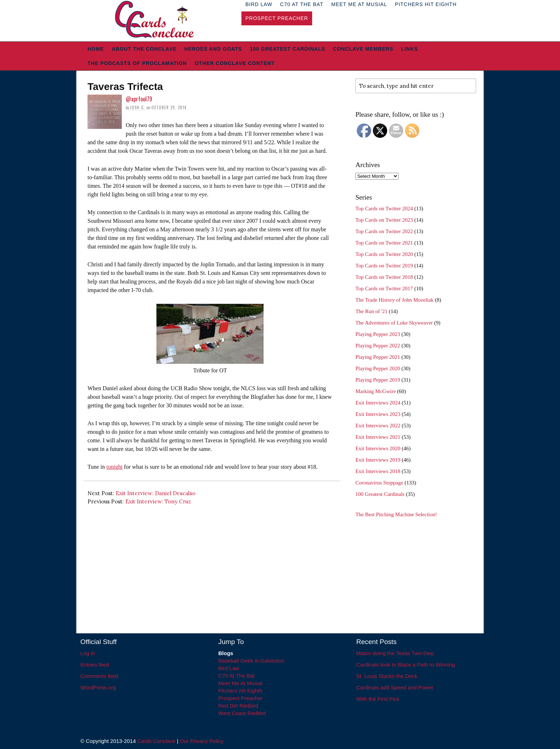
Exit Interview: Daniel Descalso (156, 493)
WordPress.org (98, 687)
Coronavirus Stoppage (379, 483)
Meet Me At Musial (240, 683)
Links (409, 49)
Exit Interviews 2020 (378, 448)
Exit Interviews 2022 (378, 426)
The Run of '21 (371, 311)
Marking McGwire (376, 391)
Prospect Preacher (277, 18)
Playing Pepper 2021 (378, 357)
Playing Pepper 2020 (378, 368)
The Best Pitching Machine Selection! (396, 514)
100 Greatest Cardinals (288, 49)
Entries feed (95, 665)
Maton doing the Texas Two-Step (395, 653)
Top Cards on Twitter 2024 (384, 208)
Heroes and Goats (213, 49)
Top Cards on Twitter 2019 (384, 266)
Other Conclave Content (235, 63)
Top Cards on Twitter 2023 (384, 220)
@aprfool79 (139, 99)
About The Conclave (144, 49)
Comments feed (99, 676)
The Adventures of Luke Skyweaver (394, 323)
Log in (88, 653)
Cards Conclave (157, 741)
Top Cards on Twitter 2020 (384, 254)
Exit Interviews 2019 (378, 460)
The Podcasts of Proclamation (137, 63)
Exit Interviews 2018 (378, 471)
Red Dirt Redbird (238, 706)
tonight (114, 467)
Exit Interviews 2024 (378, 403)
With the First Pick (378, 699)
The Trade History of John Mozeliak (394, 300)
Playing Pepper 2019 (378, 380)
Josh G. (138, 107)
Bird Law (229, 668)
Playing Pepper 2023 (378, 334)
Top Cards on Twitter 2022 (384, 231)
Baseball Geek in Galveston (251, 661)
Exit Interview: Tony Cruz (158, 501)
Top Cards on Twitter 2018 (384, 277)
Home (96, 49)
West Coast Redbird (242, 713)
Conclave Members (363, 49)
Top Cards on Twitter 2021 (384, 243)
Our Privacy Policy (202, 741)
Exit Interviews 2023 (378, 414)
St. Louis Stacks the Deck (387, 676)
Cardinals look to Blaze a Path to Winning (406, 665)
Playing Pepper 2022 (378, 346)
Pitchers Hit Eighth (240, 691)
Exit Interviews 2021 (378, 437)
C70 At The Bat (236, 676)
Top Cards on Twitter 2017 (384, 288)
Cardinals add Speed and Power (395, 687)
